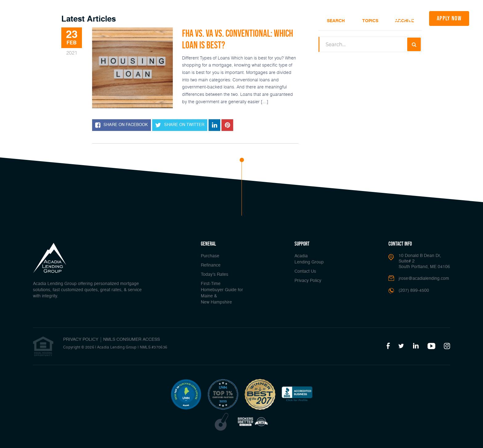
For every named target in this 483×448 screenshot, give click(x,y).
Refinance (183, 18)
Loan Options (251, 18)
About (320, 18)
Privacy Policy (308, 281)
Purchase (210, 256)
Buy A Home (157, 18)
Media (342, 18)
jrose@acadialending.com (424, 279)
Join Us (366, 18)
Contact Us (305, 271)
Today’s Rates (212, 18)
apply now (449, 18)
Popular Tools (289, 18)
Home (135, 18)
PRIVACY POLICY (81, 340)
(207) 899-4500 (400, 18)
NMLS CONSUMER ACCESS (132, 340)
